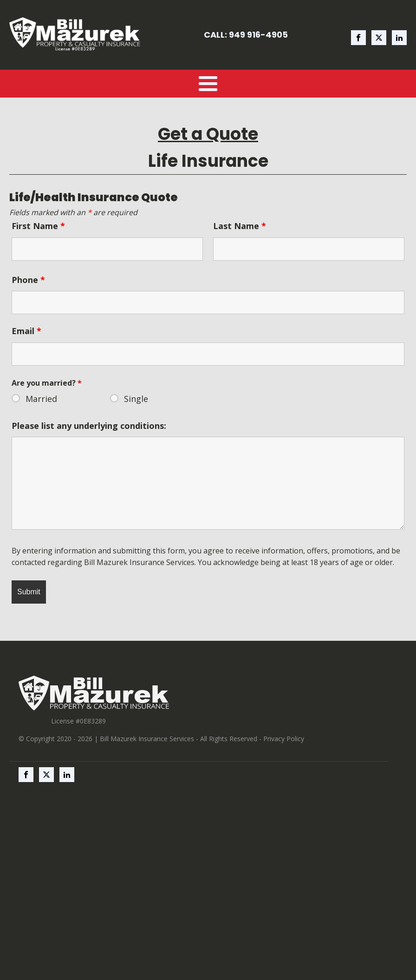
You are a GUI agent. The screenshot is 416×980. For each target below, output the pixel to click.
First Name (38, 226)
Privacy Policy (284, 739)
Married (41, 399)
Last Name (240, 226)
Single (136, 399)
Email (26, 331)
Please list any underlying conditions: (89, 426)
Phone (28, 280)
